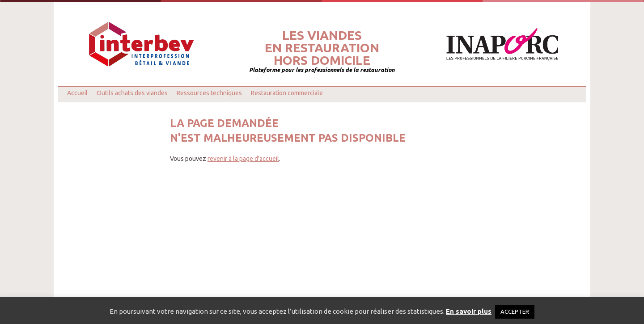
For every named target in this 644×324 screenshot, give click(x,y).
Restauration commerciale (287, 93)
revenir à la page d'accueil (243, 159)
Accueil (77, 93)
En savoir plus (469, 311)
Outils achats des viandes (132, 93)
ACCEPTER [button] (515, 311)
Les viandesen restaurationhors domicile (322, 48)
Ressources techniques (209, 93)
